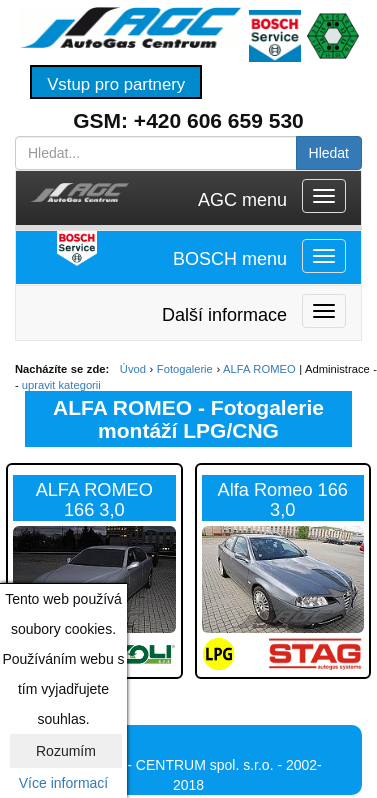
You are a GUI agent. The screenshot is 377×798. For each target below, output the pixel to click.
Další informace (224, 315)
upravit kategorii (61, 385)
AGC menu (242, 200)
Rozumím (66, 751)
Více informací (63, 783)
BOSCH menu (230, 259)
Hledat (329, 153)
